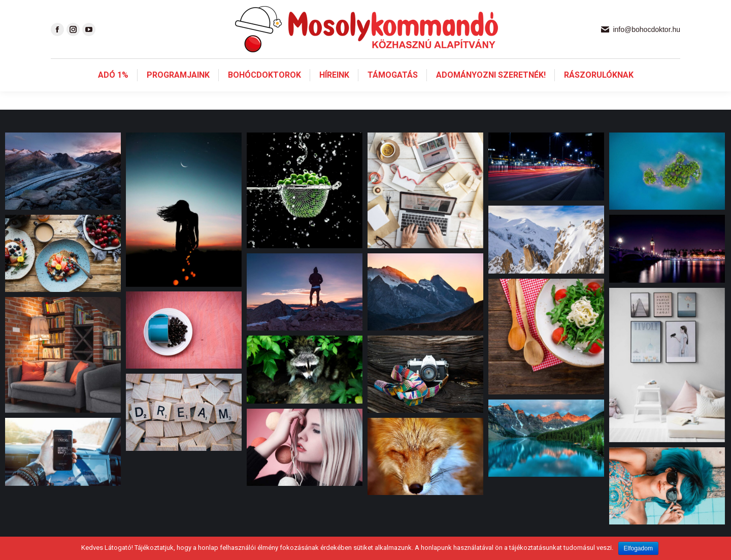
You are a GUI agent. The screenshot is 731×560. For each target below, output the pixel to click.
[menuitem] (113, 93)
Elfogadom (638, 548)
